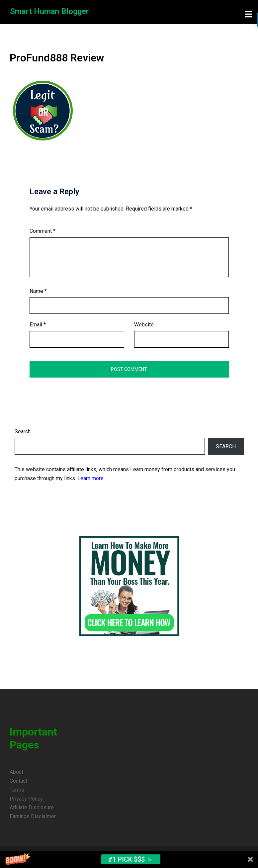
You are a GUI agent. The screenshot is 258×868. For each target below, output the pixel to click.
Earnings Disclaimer (33, 815)
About (16, 771)
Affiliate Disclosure (32, 806)
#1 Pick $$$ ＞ (131, 859)
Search (23, 431)
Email (38, 324)
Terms (17, 789)
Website (144, 324)
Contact (18, 780)
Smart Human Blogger (50, 11)
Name (38, 290)
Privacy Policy (26, 798)
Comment (43, 230)
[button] (129, 859)
